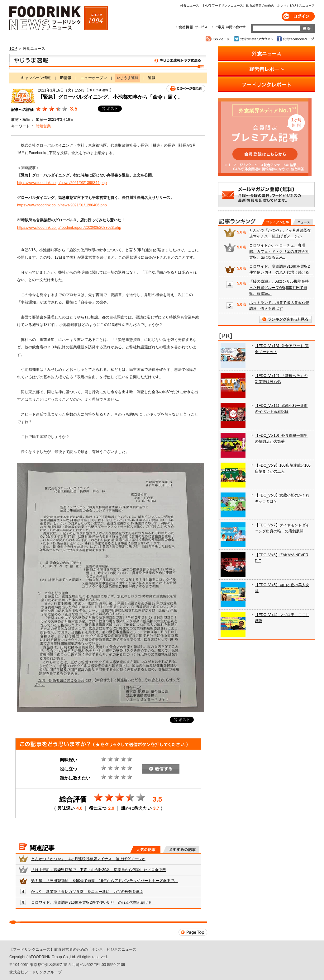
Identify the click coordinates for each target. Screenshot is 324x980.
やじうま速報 (108, 62)
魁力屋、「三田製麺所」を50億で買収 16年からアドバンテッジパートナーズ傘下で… (105, 881)
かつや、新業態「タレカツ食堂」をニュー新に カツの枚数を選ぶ (87, 892)
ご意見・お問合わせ (229, 27)
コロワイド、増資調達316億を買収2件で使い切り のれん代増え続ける (93, 902)
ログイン (298, 16)
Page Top (193, 932)
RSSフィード (218, 39)
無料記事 (303, 222)
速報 (152, 78)
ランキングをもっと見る (285, 319)
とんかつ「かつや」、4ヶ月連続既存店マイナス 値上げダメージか (88, 859)
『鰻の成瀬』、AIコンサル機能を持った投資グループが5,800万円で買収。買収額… (279, 287)
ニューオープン (94, 78)
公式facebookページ (295, 39)
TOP (13, 49)
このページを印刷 (186, 89)
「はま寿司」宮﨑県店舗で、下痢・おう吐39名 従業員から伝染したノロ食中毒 (99, 870)
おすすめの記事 (181, 850)
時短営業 (43, 126)
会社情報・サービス (193, 27)
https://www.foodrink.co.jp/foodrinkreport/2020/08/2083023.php (69, 228)
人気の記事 (145, 850)
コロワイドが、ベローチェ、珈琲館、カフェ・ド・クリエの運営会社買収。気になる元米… (279, 251)
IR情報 (66, 78)
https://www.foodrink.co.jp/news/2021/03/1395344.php (62, 183)
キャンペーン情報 (36, 78)
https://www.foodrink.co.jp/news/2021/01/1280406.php (62, 205)
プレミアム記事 (276, 222)
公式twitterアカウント (254, 39)
